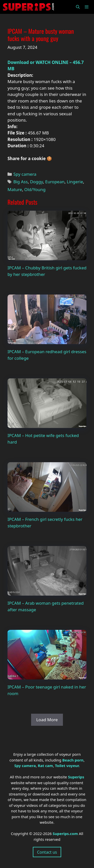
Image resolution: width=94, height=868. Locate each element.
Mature (15, 189)
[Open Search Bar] (78, 7)
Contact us (47, 852)
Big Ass (20, 182)
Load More (47, 720)
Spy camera (25, 174)
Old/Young (35, 189)
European (55, 182)
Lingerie (75, 182)
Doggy (37, 182)
